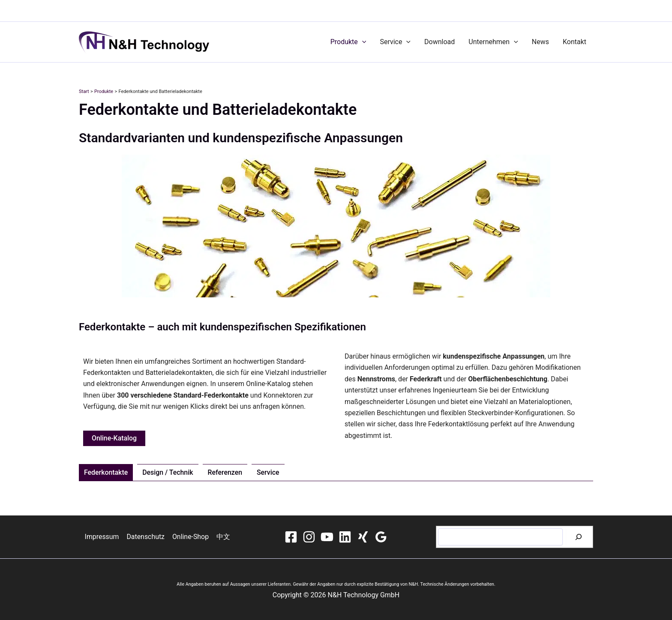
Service (395, 42)
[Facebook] (291, 537)
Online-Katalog (114, 438)
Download (439, 42)
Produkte (348, 42)
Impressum (103, 537)
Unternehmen (493, 42)
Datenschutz (146, 537)
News (540, 42)
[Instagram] (309, 537)
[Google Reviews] (381, 537)
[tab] (106, 473)
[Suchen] (579, 537)
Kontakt (574, 42)
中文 (222, 537)
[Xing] (363, 537)
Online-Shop (190, 537)
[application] (362, 42)
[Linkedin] (345, 537)
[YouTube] (327, 537)
